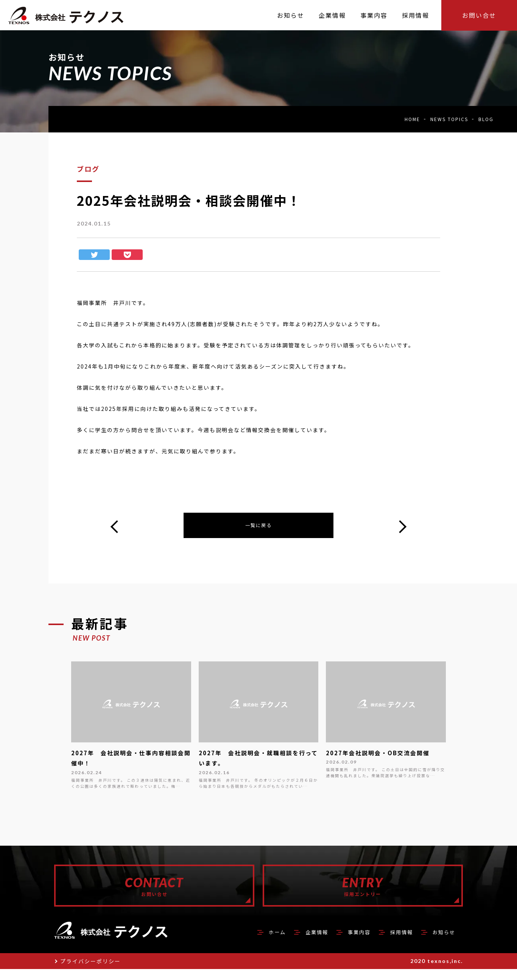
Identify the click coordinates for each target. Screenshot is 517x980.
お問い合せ (479, 15)
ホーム (257, 943)
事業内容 (348, 943)
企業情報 (301, 943)
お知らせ (442, 943)
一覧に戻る (258, 526)
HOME (412, 119)
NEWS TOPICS (449, 119)
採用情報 (395, 943)
